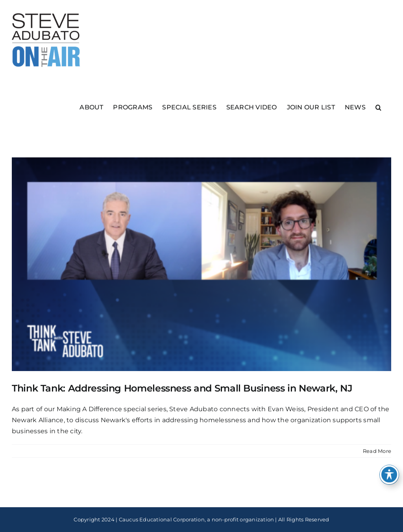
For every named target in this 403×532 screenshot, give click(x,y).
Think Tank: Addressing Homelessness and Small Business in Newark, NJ (182, 388)
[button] (378, 107)
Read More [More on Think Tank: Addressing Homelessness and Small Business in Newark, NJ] (377, 451)
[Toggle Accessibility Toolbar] (389, 475)
